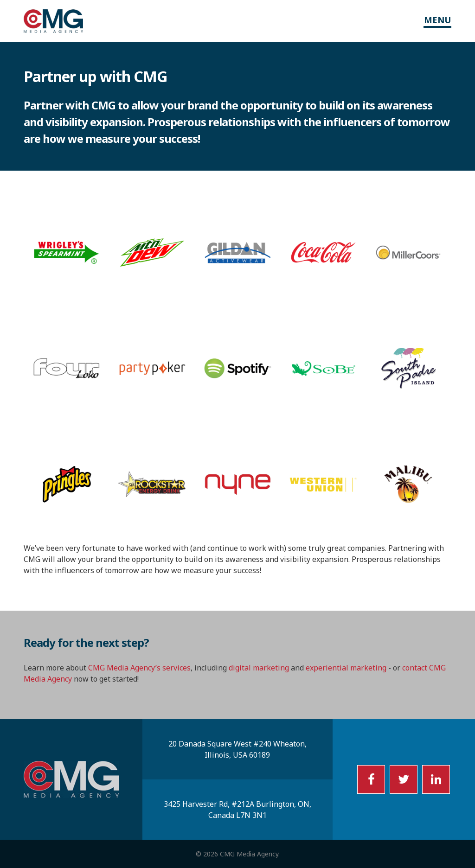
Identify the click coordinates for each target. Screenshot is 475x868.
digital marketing (259, 668)
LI (436, 779)
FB (371, 779)
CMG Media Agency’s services (139, 668)
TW (404, 779)
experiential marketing (346, 668)
